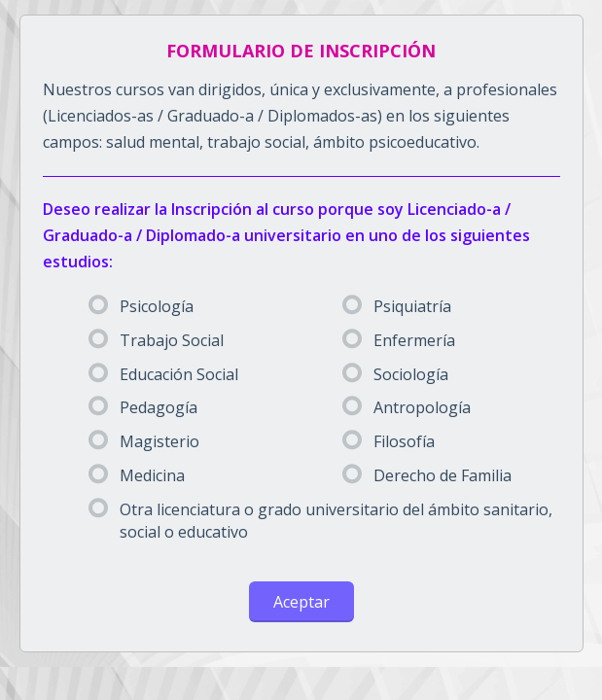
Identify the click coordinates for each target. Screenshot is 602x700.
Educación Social (163, 374)
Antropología (407, 407)
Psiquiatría (397, 306)
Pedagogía (143, 407)
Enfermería (399, 340)
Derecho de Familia (427, 475)
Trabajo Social (156, 340)
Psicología (141, 306)
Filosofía (389, 441)
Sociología (395, 374)
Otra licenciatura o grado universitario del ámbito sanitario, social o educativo (320, 521)
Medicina (137, 475)
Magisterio (144, 441)
